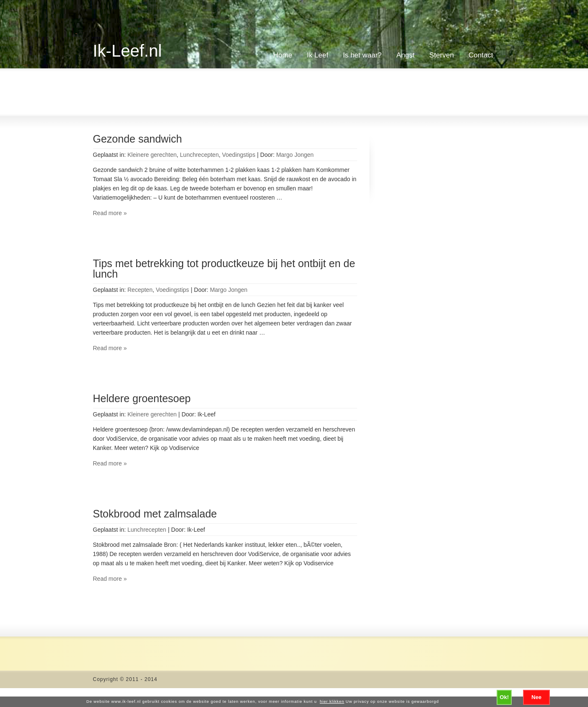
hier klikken (332, 701)
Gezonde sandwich (138, 139)
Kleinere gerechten (152, 155)
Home (283, 55)
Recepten (140, 290)
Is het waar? (362, 55)
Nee (536, 697)
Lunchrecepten (199, 155)
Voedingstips (239, 155)
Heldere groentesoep (142, 398)
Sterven (442, 55)
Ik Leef (317, 55)
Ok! (504, 697)
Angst (405, 55)
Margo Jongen (295, 155)
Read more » (110, 213)
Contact (481, 55)
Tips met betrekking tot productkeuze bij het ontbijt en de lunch (224, 269)
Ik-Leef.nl (128, 51)
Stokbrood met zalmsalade (155, 514)
